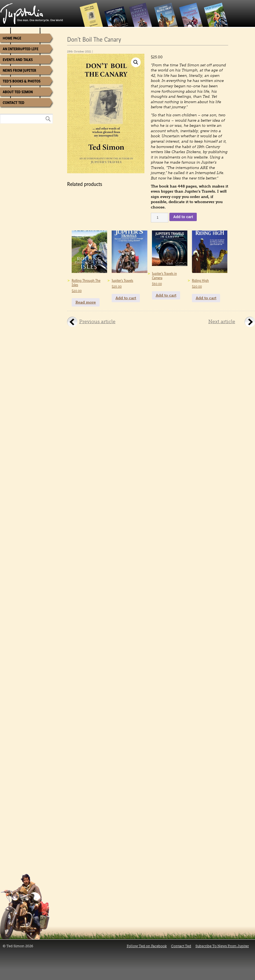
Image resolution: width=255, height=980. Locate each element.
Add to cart (183, 217)
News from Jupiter (19, 71)
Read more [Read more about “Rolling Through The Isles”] (86, 302)
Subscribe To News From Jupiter (222, 946)
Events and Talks (18, 60)
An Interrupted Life (21, 49)
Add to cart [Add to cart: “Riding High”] (206, 298)
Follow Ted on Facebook (147, 946)
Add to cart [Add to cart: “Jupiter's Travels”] (126, 298)
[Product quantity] (160, 218)
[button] (136, 62)
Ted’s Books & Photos (22, 81)
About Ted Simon (18, 92)
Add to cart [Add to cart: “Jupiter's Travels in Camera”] (166, 295)
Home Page (12, 38)
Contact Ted (14, 103)
